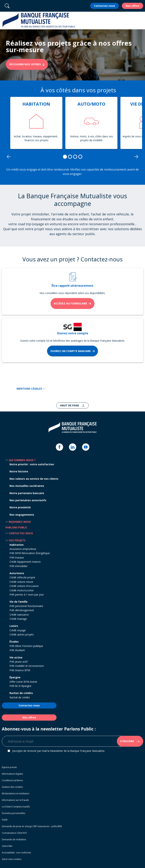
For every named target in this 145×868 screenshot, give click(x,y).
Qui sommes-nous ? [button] (22, 460)
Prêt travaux (17, 557)
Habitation (17, 545)
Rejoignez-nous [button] (20, 522)
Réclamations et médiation (16, 793)
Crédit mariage (18, 619)
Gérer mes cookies (12, 859)
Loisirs (14, 626)
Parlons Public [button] (16, 527)
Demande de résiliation (14, 839)
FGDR (5, 820)
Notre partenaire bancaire (27, 493)
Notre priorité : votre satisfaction (32, 464)
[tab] (65, 157)
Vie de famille (19, 602)
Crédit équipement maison (25, 562)
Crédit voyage (18, 630)
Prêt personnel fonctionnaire (26, 606)
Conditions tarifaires (12, 780)
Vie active (16, 657)
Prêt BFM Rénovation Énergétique (30, 553)
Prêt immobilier (19, 566)
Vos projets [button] (17, 540)
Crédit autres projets (22, 634)
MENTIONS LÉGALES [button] (31, 389)
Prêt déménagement (22, 610)
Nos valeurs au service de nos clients (34, 479)
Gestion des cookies (12, 787)
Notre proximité (20, 507)
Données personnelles (13, 813)
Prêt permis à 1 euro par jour (27, 595)
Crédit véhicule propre (22, 577)
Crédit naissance (19, 615)
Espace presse (9, 767)
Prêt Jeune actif (19, 662)
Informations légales (12, 774)
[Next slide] (136, 157)
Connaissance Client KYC (14, 833)
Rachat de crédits (21, 693)
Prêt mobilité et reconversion (27, 666)
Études (14, 642)
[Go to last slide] (9, 157)
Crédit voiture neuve (21, 582)
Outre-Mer (7, 846)
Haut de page (70, 405)
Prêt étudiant (17, 650)
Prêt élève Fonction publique (26, 646)
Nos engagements (22, 515)
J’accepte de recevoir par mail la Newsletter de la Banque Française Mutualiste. (59, 751)
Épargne (15, 677)
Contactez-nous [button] (21, 533)
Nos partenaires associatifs (28, 500)
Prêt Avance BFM (20, 670)
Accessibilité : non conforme (16, 853)
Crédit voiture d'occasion (24, 586)
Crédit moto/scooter (22, 590)
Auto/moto (17, 573)
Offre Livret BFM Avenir (23, 682)
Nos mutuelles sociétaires (27, 486)
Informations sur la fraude (15, 800)
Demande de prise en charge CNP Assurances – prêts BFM (32, 826)
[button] (140, 20)
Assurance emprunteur (23, 549)
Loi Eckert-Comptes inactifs (16, 807)
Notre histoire (19, 471)
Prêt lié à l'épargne (20, 686)
